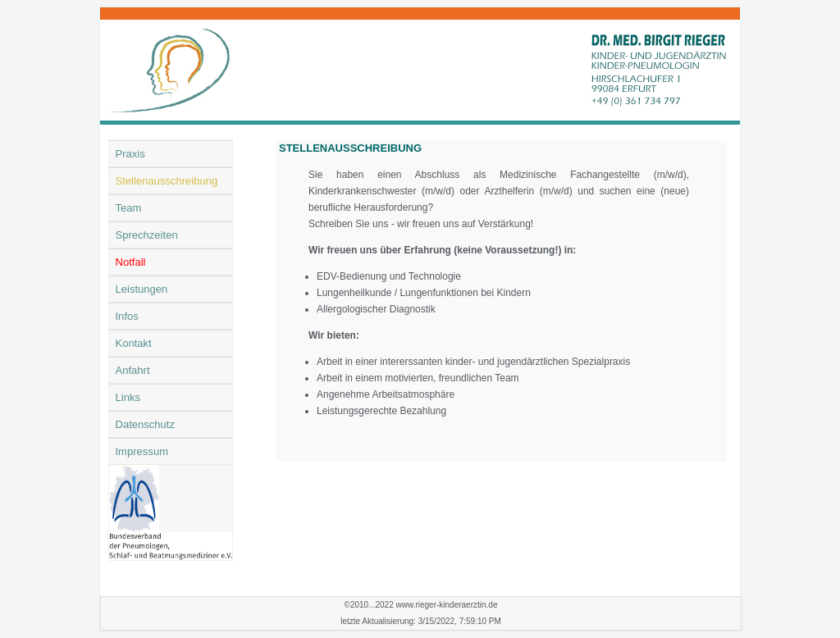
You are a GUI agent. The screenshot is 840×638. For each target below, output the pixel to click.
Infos (127, 316)
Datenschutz (146, 424)
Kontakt (134, 343)
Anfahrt (133, 370)
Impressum (142, 451)
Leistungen (142, 289)
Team (129, 208)
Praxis (130, 154)
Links (128, 397)
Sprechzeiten (147, 235)
